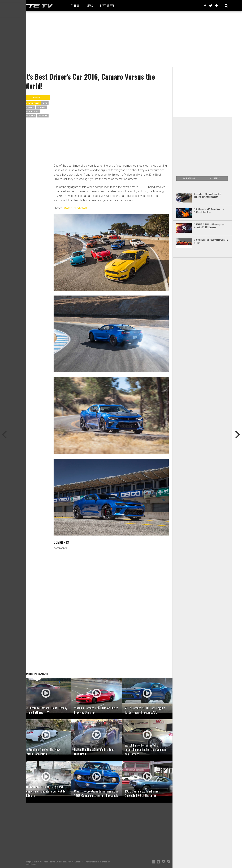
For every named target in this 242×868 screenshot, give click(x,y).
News (90, 6)
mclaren (42, 107)
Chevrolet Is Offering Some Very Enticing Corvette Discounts (208, 196)
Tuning (75, 6)
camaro (30, 107)
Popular (189, 178)
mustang (31, 115)
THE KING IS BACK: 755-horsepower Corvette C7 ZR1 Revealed (209, 226)
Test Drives (107, 6)
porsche (43, 115)
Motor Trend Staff (75, 208)
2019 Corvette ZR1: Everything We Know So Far (211, 241)
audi (45, 103)
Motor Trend (32, 111)
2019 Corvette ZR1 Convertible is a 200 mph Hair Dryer (209, 211)
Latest (215, 178)
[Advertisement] (121, 39)
